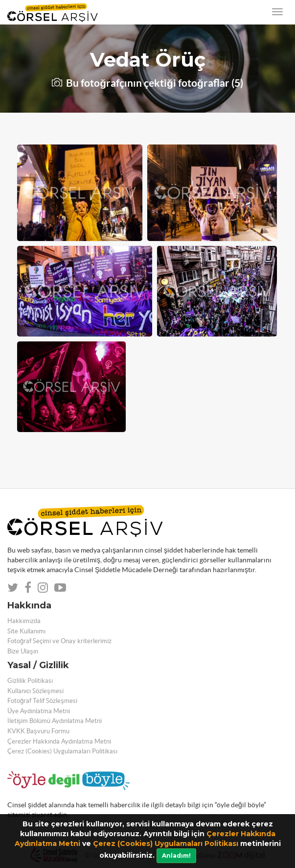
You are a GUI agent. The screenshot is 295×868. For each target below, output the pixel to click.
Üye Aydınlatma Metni (39, 711)
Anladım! (176, 856)
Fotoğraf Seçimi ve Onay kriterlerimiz (59, 641)
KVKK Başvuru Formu (38, 731)
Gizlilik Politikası (30, 681)
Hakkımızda (24, 621)
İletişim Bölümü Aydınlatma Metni (55, 721)
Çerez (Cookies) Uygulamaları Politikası (166, 844)
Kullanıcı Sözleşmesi (35, 691)
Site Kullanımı (26, 631)
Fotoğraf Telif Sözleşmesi (42, 701)
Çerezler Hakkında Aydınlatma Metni (59, 741)
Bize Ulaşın (23, 651)
